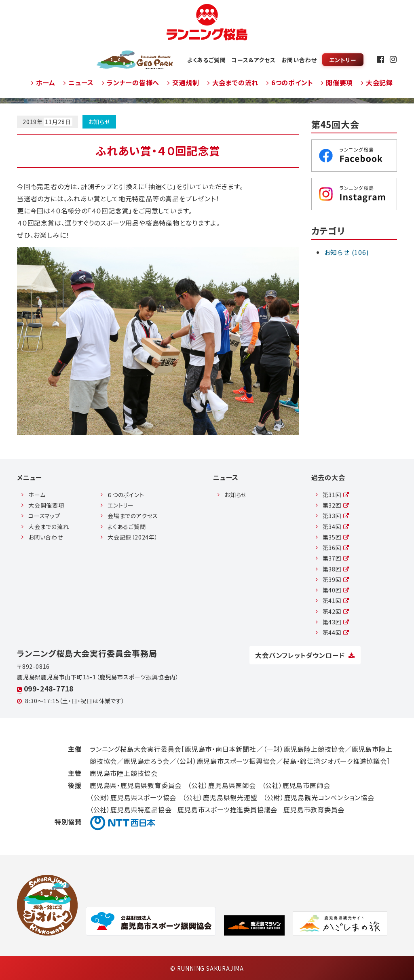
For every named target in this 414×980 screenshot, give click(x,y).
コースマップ (44, 516)
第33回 (336, 516)
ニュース (79, 82)
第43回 (336, 622)
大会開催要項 (46, 505)
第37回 (336, 558)
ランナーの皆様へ (131, 82)
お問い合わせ (299, 60)
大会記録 (377, 82)
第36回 (336, 548)
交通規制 (183, 82)
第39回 (336, 580)
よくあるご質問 (207, 60)
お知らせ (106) (347, 252)
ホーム (43, 82)
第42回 (336, 611)
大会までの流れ (233, 82)
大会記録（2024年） (133, 537)
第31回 (336, 495)
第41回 (336, 601)
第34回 (336, 527)
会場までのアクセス (133, 516)
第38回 (336, 569)
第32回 (336, 505)
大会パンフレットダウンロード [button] (305, 655)
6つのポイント (290, 82)
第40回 (336, 590)
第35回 (336, 537)
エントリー (343, 60)
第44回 (336, 632)
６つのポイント (126, 495)
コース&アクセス (253, 60)
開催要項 (337, 82)
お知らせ (99, 122)
